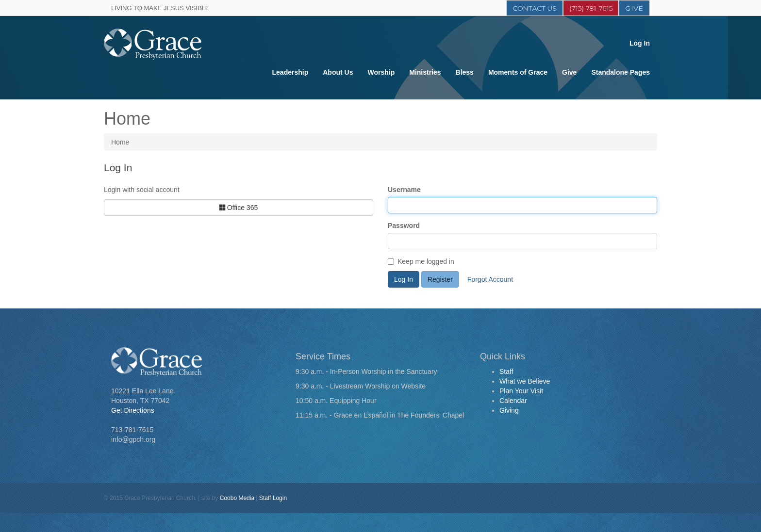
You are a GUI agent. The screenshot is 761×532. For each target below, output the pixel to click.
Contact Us (534, 8)
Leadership (290, 72)
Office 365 (239, 208)
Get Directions (133, 410)
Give (634, 8)
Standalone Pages (620, 72)
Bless (465, 72)
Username (404, 190)
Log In (640, 43)
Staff (506, 371)
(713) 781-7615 (591, 8)
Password (404, 226)
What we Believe (525, 381)
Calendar (513, 401)
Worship (381, 72)
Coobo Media (237, 498)
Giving (509, 410)
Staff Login (273, 498)
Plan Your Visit (521, 391)
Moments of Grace (518, 72)
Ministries (425, 72)
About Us (338, 72)
